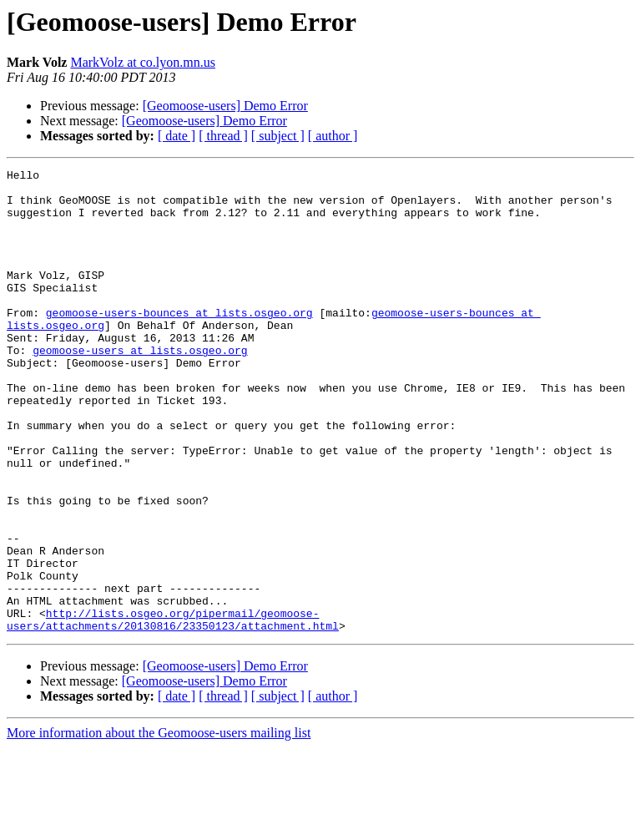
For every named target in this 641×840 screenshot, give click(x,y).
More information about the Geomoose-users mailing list (159, 825)
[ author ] (333, 136)
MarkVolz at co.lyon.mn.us (142, 62)
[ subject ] (278, 136)
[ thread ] (223, 136)
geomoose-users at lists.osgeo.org (140, 387)
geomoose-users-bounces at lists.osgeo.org (179, 342)
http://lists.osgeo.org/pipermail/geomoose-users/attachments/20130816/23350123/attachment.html (173, 711)
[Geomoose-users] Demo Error (225, 106)
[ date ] (177, 136)
